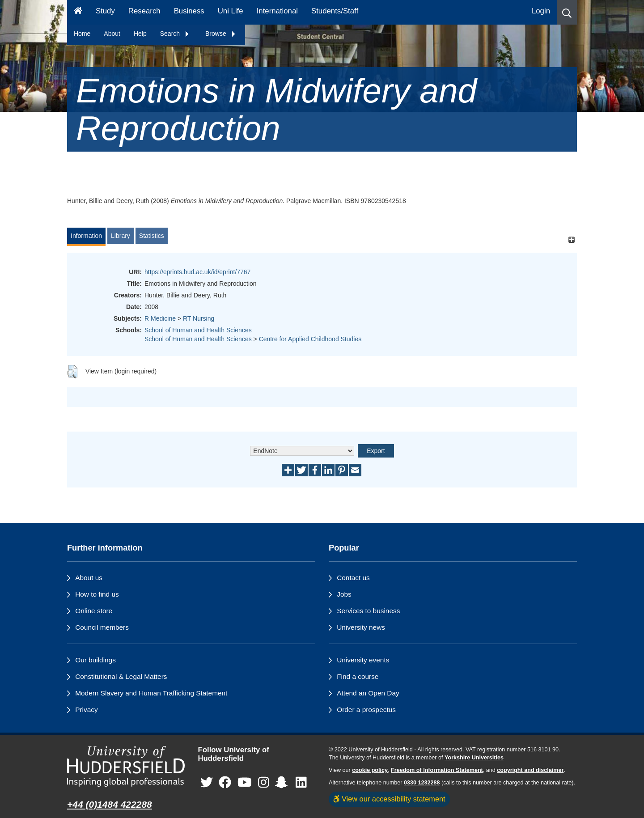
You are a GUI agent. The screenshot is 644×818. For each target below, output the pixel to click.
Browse (221, 34)
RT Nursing (199, 318)
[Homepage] (78, 12)
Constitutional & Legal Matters (121, 676)
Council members (102, 627)
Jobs (344, 594)
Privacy (86, 710)
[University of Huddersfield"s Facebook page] (225, 782)
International (277, 11)
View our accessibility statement (389, 799)
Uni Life (231, 11)
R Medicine (160, 318)
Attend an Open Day (368, 693)
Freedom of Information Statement (437, 770)
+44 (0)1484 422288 (110, 804)
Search (175, 34)
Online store (94, 611)
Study (105, 11)
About (112, 34)
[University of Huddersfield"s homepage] (126, 766)
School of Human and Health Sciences (198, 330)
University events (363, 660)
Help (140, 34)
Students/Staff (335, 11)
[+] (571, 240)
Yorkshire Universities (474, 758)
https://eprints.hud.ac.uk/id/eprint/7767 (197, 272)
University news (361, 627)
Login (541, 11)
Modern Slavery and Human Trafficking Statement (151, 693)
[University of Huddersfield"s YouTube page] (245, 782)
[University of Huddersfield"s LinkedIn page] (301, 782)
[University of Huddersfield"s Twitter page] (207, 782)
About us (89, 578)
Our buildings (95, 660)
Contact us (353, 578)
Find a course (358, 676)
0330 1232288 (422, 783)
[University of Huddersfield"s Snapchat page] (283, 782)
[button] (567, 12)
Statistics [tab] (152, 236)
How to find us (97, 594)
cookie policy (370, 770)
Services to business (368, 611)
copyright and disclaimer (530, 770)
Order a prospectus (366, 710)
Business (189, 11)
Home (82, 34)
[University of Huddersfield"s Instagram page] (264, 782)
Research (144, 11)
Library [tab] (121, 236)
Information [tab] (86, 236)
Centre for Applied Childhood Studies (310, 339)
